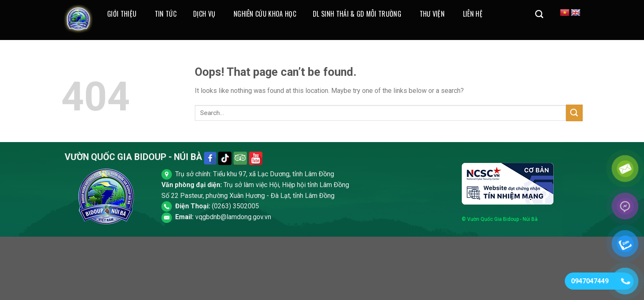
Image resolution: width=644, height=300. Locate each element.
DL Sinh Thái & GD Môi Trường (357, 14)
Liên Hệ (473, 14)
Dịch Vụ (204, 14)
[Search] (539, 14)
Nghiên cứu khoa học (265, 14)
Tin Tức (166, 14)
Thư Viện (432, 14)
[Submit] (574, 113)
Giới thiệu (122, 14)
